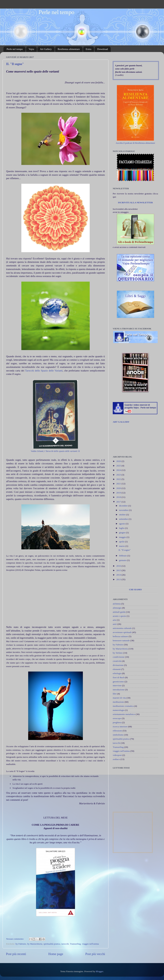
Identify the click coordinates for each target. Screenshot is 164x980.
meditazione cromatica (123, 706)
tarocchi (65, 944)
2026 (119, 461)
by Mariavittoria (35, 944)
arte (114, 620)
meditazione (118, 702)
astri (115, 624)
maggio (123, 537)
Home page (56, 954)
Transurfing (75, 944)
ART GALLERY (121, 422)
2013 (119, 579)
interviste (117, 685)
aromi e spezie (119, 616)
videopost (117, 755)
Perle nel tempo (15, 49)
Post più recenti (16, 954)
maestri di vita (119, 698)
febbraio (123, 556)
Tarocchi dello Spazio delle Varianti (44, 371)
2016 (119, 566)
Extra (88, 49)
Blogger (100, 971)
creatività (117, 661)
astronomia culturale (122, 628)
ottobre (123, 515)
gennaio (123, 560)
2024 (119, 470)
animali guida (119, 612)
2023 (119, 475)
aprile (122, 542)
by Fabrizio (21, 944)
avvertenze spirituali (122, 632)
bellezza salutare (120, 636)
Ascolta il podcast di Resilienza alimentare (135, 143)
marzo (122, 546)
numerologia (119, 710)
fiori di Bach (119, 677)
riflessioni (117, 731)
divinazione (118, 665)
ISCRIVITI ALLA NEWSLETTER (135, 202)
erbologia (117, 673)
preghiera (117, 722)
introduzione (119, 690)
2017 (119, 502)
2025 (119, 466)
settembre (124, 519)
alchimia (117, 604)
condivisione (119, 657)
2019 (119, 493)
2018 (119, 497)
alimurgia (117, 608)
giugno (123, 533)
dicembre (124, 506)
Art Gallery (46, 49)
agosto (122, 524)
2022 (119, 479)
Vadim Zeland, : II (56, 451)
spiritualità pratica (52, 944)
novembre (124, 510)
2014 (119, 575)
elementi (117, 669)
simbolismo (118, 735)
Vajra (31, 49)
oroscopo (117, 718)
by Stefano (118, 653)
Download (103, 49)
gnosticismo (118, 682)
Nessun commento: (15, 939)
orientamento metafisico (124, 714)
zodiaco (116, 759)
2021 (119, 484)
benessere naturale (121, 640)
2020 (119, 488)
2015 (119, 570)
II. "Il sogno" (15, 64)
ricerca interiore (120, 727)
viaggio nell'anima (90, 944)
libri (115, 694)
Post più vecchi (95, 954)
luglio (122, 528)
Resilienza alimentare (69, 49)
